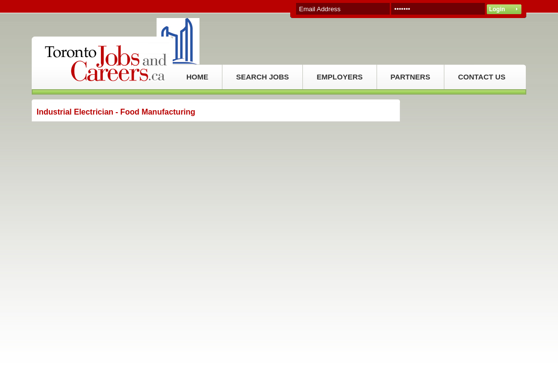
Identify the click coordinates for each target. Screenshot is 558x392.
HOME (197, 77)
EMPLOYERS (339, 77)
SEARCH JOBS (262, 77)
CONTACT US (482, 77)
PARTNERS (410, 77)
